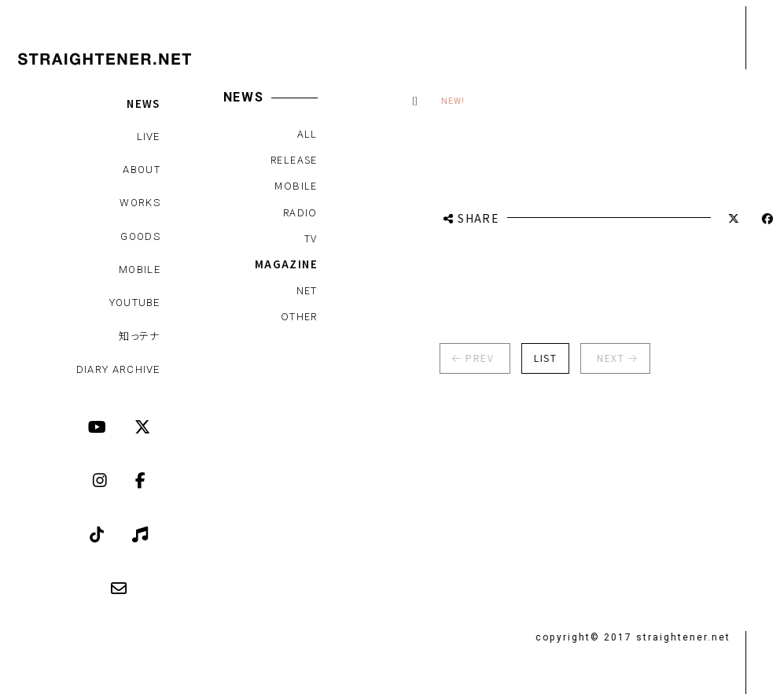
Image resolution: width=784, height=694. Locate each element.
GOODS (140, 236)
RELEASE (293, 159)
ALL (307, 133)
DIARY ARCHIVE (118, 369)
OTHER (298, 316)
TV (310, 238)
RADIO (300, 212)
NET (306, 290)
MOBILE (140, 269)
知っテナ (140, 336)
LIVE (149, 137)
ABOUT (142, 170)
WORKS (140, 203)
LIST (537, 358)
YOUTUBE (135, 303)
